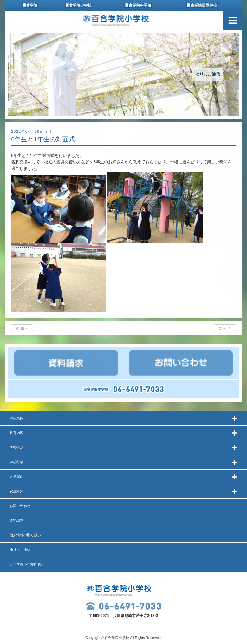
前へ (24, 328)
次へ (223, 328)
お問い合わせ (20, 506)
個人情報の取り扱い (25, 535)
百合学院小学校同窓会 (27, 564)
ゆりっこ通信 (20, 550)
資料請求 (16, 520)
